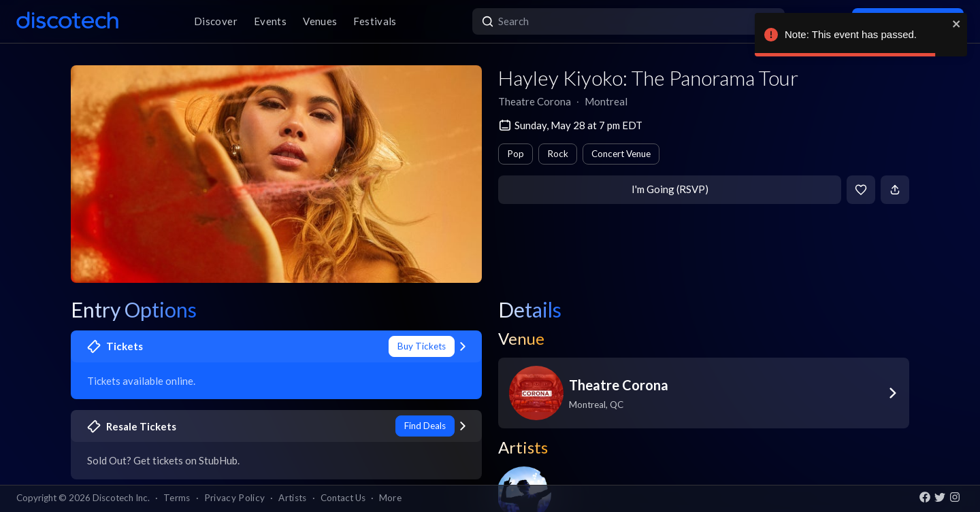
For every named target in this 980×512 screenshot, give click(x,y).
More (390, 498)
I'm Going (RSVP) (670, 189)
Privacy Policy (235, 498)
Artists (292, 498)
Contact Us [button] (343, 498)
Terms (177, 498)
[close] (957, 24)
